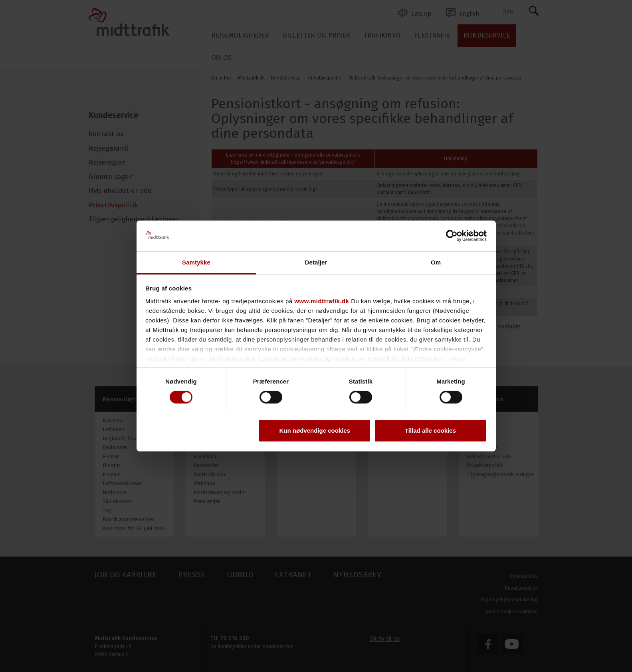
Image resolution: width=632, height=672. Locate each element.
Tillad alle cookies (430, 430)
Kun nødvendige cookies (315, 430)
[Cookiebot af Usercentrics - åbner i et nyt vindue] (452, 236)
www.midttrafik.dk (322, 301)
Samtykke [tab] (196, 262)
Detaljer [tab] (316, 262)
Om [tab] (436, 262)
